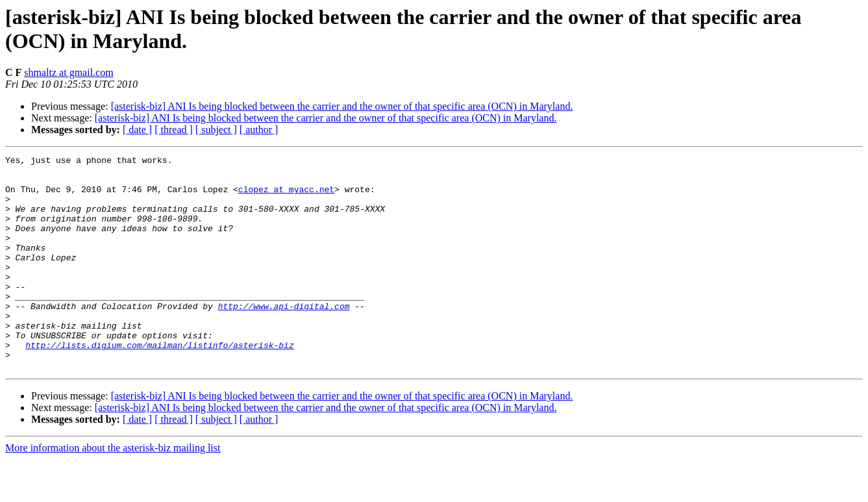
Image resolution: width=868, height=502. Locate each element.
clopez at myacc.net (286, 197)
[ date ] (137, 130)
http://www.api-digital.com (284, 337)
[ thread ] (174, 130)
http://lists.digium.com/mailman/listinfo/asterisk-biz (159, 384)
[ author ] (259, 130)
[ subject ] (216, 130)
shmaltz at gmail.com (68, 72)
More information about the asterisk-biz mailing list (113, 491)
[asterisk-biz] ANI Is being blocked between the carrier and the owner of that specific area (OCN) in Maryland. (342, 106)
